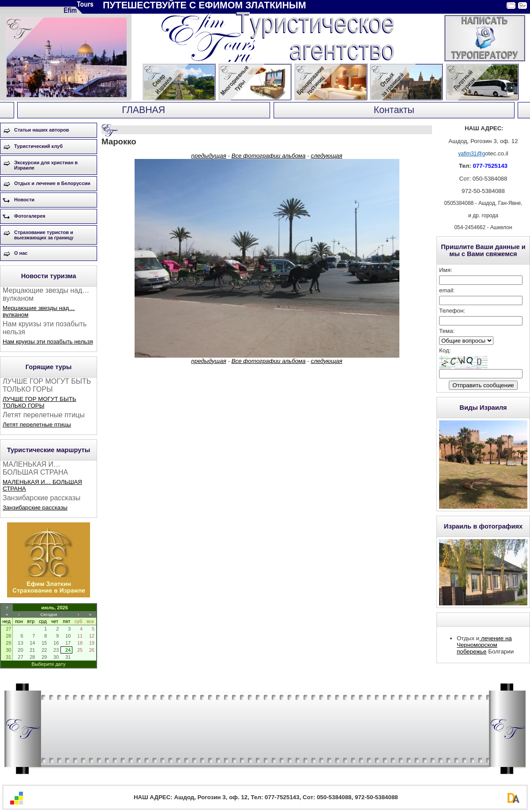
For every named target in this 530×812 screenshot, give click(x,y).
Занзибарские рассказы (35, 508)
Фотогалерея (30, 216)
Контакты (394, 110)
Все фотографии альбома (268, 156)
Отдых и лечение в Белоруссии (52, 183)
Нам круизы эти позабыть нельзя (48, 342)
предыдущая (209, 156)
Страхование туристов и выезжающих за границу (44, 235)
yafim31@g (472, 154)
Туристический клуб (38, 146)
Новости (24, 200)
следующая (326, 156)
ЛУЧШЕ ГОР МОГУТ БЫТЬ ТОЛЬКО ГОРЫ (39, 402)
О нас (21, 253)
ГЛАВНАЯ (143, 110)
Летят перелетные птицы (37, 425)
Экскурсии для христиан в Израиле (46, 165)
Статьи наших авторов (41, 130)
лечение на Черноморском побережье (484, 645)
